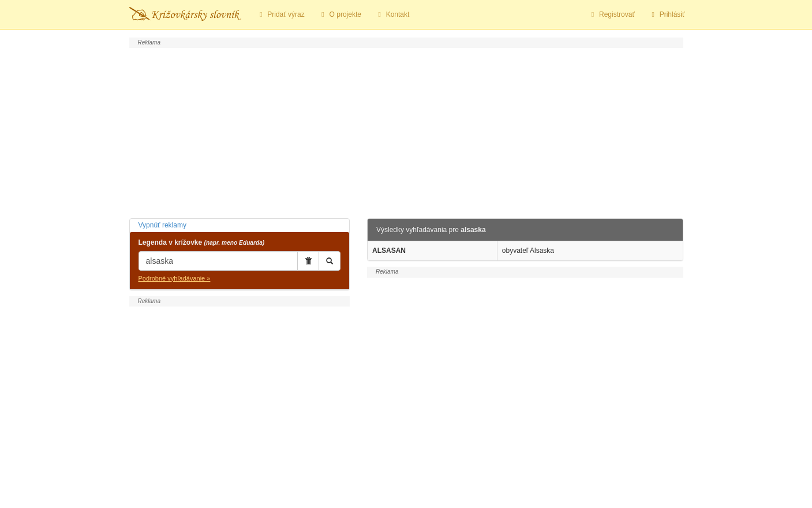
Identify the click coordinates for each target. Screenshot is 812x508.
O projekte (340, 14)
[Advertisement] (406, 132)
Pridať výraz (281, 14)
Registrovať (611, 14)
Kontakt (392, 14)
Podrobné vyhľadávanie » (175, 278)
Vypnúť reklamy (162, 225)
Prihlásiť (667, 14)
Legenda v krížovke (202, 242)
